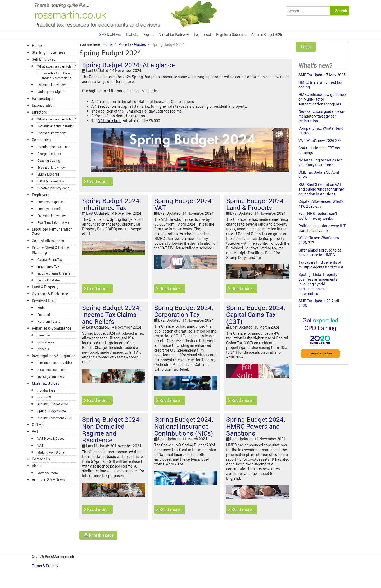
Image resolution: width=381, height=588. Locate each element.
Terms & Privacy (45, 566)
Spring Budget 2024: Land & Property (256, 204)
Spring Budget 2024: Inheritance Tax (112, 204)
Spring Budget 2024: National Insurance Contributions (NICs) (184, 426)
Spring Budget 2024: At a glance (128, 65)
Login (306, 47)
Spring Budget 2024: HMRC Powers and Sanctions (256, 426)
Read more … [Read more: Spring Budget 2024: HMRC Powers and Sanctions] (242, 509)
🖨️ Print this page (98, 535)
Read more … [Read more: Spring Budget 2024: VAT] (170, 289)
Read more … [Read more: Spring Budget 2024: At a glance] (97, 182)
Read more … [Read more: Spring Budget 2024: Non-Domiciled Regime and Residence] (97, 509)
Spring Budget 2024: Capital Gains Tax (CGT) (256, 315)
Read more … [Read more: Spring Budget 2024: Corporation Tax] (170, 400)
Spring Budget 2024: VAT (184, 204)
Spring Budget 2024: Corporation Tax (184, 311)
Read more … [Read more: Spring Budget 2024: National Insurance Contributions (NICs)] (170, 509)
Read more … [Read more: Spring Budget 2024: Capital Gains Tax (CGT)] (242, 400)
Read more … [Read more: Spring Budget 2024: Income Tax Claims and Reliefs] (97, 400)
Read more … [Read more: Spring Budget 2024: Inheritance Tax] (97, 289)
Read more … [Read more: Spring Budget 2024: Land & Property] (242, 289)
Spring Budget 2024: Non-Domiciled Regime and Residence (112, 430)
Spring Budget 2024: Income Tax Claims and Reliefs (112, 315)
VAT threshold (110, 121)
